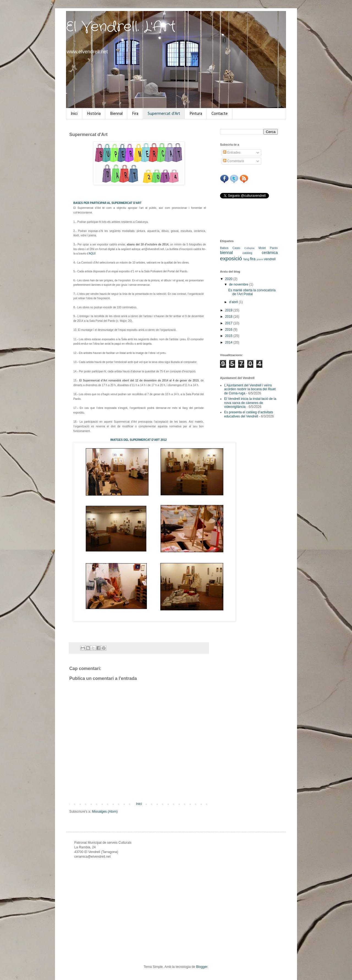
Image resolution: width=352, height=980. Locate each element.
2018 (229, 317)
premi (260, 259)
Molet (262, 248)
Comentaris (234, 161)
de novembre (239, 284)
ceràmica (270, 253)
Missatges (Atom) (105, 812)
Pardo (274, 248)
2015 (229, 336)
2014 (229, 342)
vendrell (270, 259)
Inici (74, 114)
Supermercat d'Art (164, 114)
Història (94, 114)
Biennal (116, 114)
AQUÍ (92, 254)
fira (253, 259)
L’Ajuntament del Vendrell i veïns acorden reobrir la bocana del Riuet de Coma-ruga (250, 389)
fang (246, 259)
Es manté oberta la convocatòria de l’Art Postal (252, 292)
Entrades (232, 153)
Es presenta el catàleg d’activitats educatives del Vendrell (249, 414)
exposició (231, 258)
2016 (229, 330)
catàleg (247, 253)
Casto (236, 248)
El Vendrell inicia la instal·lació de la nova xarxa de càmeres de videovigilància (250, 403)
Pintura (196, 114)
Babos (224, 248)
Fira (135, 114)
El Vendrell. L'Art (121, 27)
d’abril (234, 302)
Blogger (202, 967)
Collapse (249, 248)
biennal (226, 253)
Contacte (220, 114)
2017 (229, 323)
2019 (229, 310)
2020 (229, 279)
